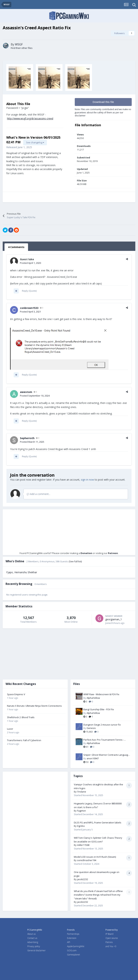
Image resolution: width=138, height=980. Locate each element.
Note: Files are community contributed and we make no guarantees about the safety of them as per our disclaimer (103, 112)
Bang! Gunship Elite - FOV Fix (99, 709)
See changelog (35, 142)
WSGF (19, 44)
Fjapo (10, 572)
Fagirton (81, 811)
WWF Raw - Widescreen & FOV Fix (101, 694)
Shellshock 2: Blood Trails (21, 717)
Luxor (10, 729)
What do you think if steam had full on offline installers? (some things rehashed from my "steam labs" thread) (98, 895)
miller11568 (83, 845)
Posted (30, 263)
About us (31, 934)
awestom (26, 392)
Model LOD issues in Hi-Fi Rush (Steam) (95, 857)
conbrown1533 (29, 308)
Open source (112, 938)
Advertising (33, 942)
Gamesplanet (73, 955)
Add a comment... (39, 494)
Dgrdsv (81, 826)
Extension (72, 938)
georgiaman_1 (114, 619)
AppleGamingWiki (76, 946)
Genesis (91, 728)
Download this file (103, 102)
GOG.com (72, 950)
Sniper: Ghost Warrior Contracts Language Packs (106, 755)
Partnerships (73, 934)
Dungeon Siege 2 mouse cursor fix (102, 725)
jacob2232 (83, 879)
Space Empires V (16, 694)
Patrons (109, 942)
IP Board (109, 934)
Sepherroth (27, 438)
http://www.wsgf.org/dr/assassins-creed (30, 118)
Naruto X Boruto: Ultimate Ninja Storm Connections (34, 706)
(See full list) (75, 561)
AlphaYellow (93, 698)
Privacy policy (34, 946)
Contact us (32, 938)
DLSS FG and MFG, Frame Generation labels (98, 823)
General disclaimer (36, 950)
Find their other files (22, 48)
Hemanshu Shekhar (26, 572)
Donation (86, 553)
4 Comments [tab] (16, 247)
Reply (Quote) (29, 291)
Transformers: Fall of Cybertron (24, 740)
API (69, 942)
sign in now (87, 480)
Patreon (113, 553)
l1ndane (82, 792)
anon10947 (93, 758)
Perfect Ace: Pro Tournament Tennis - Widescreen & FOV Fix (104, 740)
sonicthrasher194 (87, 860)
